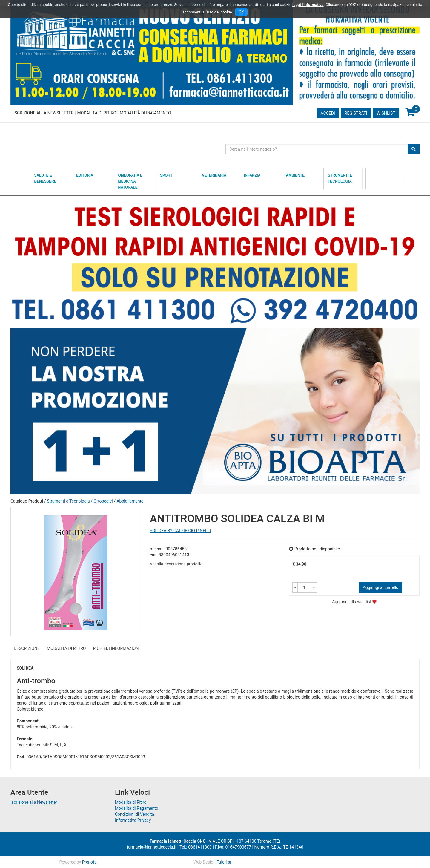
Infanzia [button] (252, 175)
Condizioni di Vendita (135, 814)
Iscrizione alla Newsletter (44, 113)
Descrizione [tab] (27, 648)
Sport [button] (166, 175)
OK (241, 12)
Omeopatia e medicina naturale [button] (130, 181)
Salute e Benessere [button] (45, 178)
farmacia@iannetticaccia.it (152, 847)
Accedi (328, 113)
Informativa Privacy (133, 820)
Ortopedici (103, 501)
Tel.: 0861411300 (196, 847)
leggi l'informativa (308, 5)
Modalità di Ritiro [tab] (66, 648)
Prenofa (89, 862)
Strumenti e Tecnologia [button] (340, 178)
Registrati (356, 113)
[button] (295, 587)
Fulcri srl (224, 862)
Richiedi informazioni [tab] (117, 648)
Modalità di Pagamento (145, 113)
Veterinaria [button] (214, 175)
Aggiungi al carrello (381, 587)
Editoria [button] (85, 175)
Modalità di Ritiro (97, 113)
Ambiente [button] (295, 175)
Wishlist (386, 113)
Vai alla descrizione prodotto (176, 564)
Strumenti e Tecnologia (68, 501)
